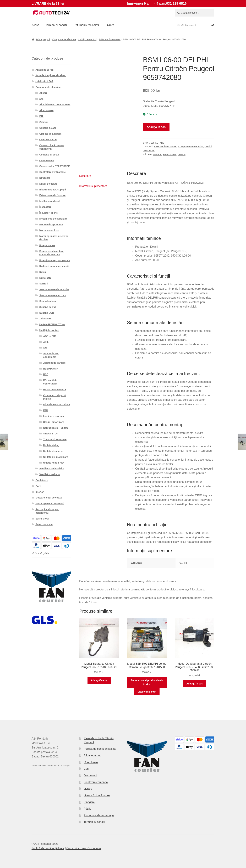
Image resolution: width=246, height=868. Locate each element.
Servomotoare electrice (53, 295)
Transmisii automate (55, 439)
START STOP (51, 434)
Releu (43, 272)
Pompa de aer (47, 245)
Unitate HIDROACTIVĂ (52, 324)
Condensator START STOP (55, 166)
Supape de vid (48, 307)
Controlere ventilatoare (53, 172)
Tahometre (45, 319)
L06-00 (182, 154)
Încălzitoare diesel (50, 201)
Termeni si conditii (56, 25)
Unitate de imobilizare (56, 457)
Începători (45, 207)
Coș (86, 769)
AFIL (46, 342)
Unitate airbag (51, 445)
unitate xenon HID (53, 463)
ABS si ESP (50, 336)
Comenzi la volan (49, 155)
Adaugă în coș (156, 127)
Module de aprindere (51, 225)
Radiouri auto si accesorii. (54, 266)
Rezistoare (45, 278)
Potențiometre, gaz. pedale (55, 260)
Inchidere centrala (53, 416)
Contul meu (91, 762)
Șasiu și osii (42, 519)
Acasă (35, 25)
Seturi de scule (44, 524)
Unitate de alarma (53, 451)
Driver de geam (48, 184)
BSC (46, 374)
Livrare (110, 25)
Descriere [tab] (85, 176)
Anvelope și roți (44, 70)
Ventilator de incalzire (52, 469)
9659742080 (170, 154)
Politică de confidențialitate (100, 749)
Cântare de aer (48, 128)
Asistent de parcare (54, 363)
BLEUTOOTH (51, 369)
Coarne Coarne (48, 139)
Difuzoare (45, 178)
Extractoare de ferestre (53, 195)
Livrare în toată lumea (97, 795)
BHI (41, 116)
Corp (38, 486)
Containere (42, 480)
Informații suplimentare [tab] (93, 186)
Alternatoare (46, 110)
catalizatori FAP (44, 81)
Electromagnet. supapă (53, 190)
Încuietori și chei (49, 213)
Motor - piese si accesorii (50, 503)
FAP (45, 410)
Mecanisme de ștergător (53, 219)
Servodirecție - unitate (56, 428)
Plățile (88, 809)
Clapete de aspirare (50, 134)
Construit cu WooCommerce (84, 848)
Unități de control (87, 39)
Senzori (44, 284)
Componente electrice (64, 39)
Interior (40, 492)
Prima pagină (43, 39)
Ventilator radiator (50, 474)
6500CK (157, 154)
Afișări (43, 93)
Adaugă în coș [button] (99, 680)
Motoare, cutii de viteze (49, 498)
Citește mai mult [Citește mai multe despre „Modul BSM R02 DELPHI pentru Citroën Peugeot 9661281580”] (147, 692)
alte (41, 99)
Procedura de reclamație (99, 815)
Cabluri (43, 122)
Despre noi (90, 775)
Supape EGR (47, 313)
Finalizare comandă (96, 782)
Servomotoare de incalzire (54, 289)
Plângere (89, 802)
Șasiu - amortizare (54, 422)
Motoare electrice (49, 230)
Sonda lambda (48, 301)
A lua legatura (92, 755)
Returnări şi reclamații (86, 25)
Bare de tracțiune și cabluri (51, 75)
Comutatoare (47, 160)
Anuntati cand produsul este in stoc (147, 682)
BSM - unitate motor (110, 39)
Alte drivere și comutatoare (55, 105)
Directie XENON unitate (56, 404)
